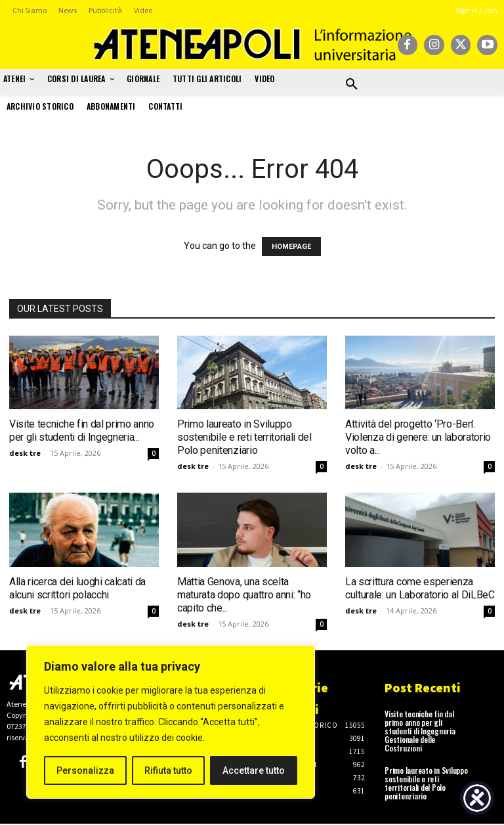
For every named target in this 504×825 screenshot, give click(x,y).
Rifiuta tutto (168, 770)
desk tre (25, 453)
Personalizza (85, 770)
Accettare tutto (254, 770)
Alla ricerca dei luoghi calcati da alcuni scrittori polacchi (77, 588)
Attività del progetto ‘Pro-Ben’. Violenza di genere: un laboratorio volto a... (418, 437)
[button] (352, 85)
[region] (171, 722)
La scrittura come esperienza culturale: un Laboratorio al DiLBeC (420, 588)
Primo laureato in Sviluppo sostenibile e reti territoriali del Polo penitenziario (244, 437)
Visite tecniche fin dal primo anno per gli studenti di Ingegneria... (82, 431)
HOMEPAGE (291, 247)
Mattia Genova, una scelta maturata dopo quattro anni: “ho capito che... (244, 595)
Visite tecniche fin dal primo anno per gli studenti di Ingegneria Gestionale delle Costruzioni (420, 731)
